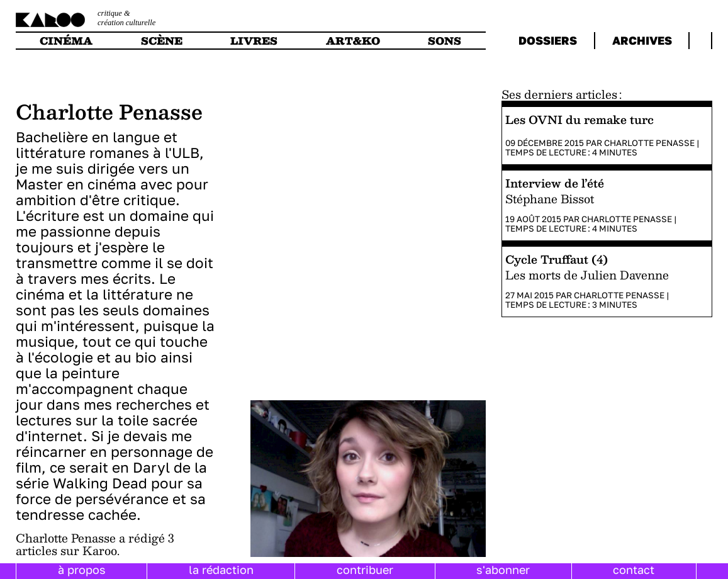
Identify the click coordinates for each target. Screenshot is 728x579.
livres (254, 41)
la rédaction (221, 570)
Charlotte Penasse (649, 143)
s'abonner (503, 570)
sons (445, 41)
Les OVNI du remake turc (580, 119)
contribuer (365, 570)
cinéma (66, 41)
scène (162, 41)
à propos (82, 570)
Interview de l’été (555, 183)
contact (634, 570)
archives (642, 40)
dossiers (548, 40)
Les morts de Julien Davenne (587, 275)
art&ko (353, 41)
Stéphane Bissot (550, 199)
